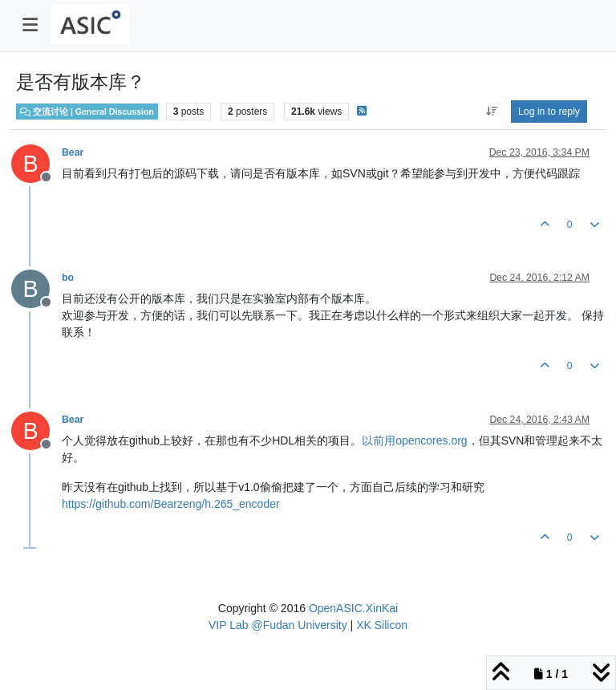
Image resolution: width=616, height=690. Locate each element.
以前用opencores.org (415, 440)
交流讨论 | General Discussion (87, 112)
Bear (73, 152)
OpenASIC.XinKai (353, 608)
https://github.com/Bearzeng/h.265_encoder (171, 504)
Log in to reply (549, 112)
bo (68, 278)
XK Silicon (382, 625)
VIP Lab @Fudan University (278, 625)
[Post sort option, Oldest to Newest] (491, 112)
